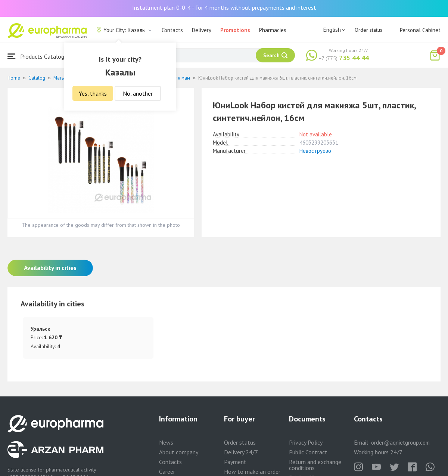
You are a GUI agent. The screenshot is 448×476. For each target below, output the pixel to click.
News (166, 442)
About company (179, 452)
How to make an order (252, 472)
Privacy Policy (306, 442)
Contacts (172, 30)
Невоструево (315, 151)
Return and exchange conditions (315, 465)
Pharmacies (273, 30)
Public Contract (308, 452)
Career (167, 472)
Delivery (202, 30)
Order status (368, 30)
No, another (138, 93)
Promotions (235, 30)
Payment (235, 462)
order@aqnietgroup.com (400, 443)
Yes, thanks (93, 93)
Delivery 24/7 (241, 452)
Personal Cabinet (420, 30)
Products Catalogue (39, 56)
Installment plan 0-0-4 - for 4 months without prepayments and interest (224, 7)
